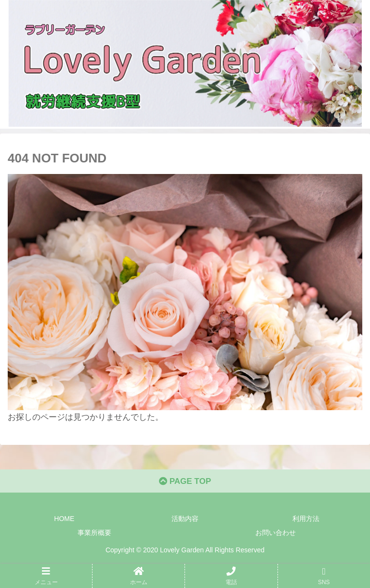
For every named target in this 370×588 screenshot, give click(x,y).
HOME (64, 519)
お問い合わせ (276, 533)
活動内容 (185, 519)
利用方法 (306, 519)
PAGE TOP (185, 481)
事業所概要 (94, 533)
